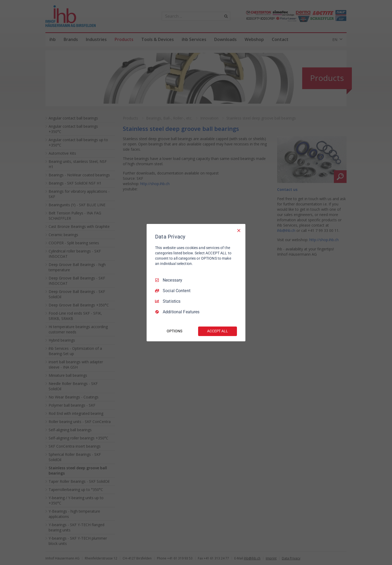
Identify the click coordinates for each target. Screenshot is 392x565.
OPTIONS (174, 331)
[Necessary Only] (239, 230)
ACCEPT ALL (218, 331)
